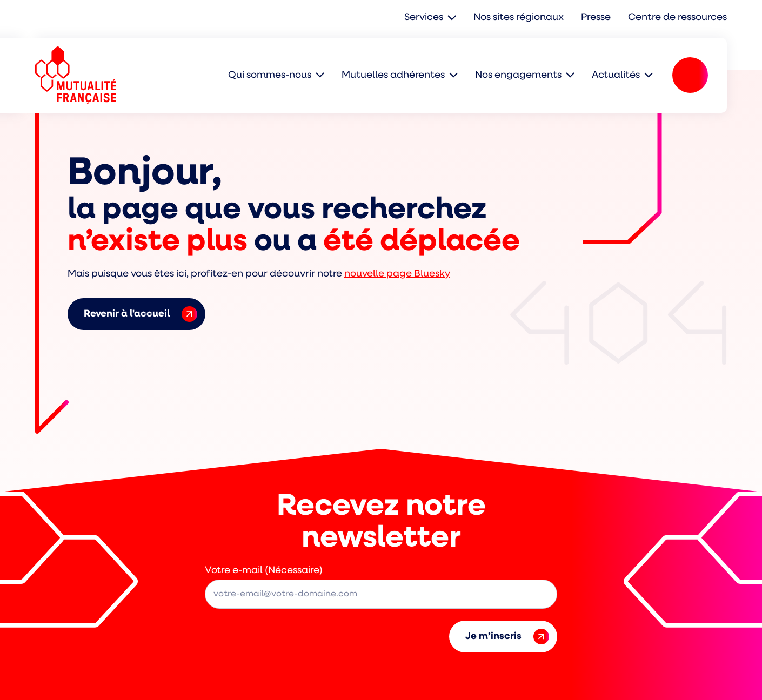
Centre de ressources (677, 18)
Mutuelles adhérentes (393, 75)
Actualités (616, 75)
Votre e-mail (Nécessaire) (264, 571)
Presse (596, 18)
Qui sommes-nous (270, 75)
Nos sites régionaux (519, 18)
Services (424, 18)
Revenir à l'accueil (141, 314)
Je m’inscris (507, 637)
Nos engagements (518, 75)
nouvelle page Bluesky (397, 274)
